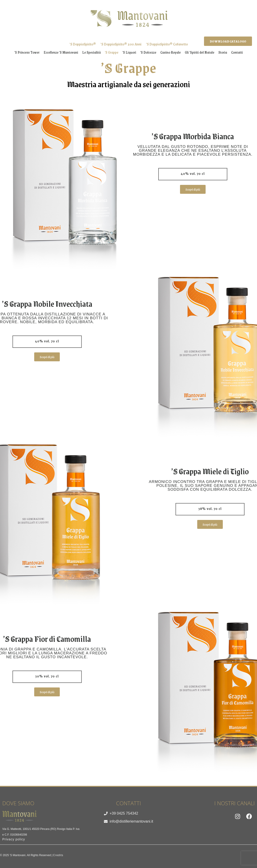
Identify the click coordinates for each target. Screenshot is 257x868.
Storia (223, 52)
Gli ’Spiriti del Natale (200, 52)
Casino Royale (171, 52)
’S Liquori (129, 52)
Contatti (237, 52)
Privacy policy (14, 839)
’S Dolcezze (148, 52)
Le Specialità (91, 52)
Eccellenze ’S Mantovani (61, 52)
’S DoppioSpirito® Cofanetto (167, 44)
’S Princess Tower (27, 52)
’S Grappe (112, 52)
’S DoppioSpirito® (83, 44)
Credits (58, 855)
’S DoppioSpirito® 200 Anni (121, 44)
